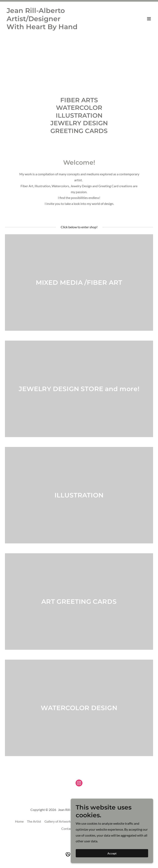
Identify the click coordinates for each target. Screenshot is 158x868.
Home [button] (19, 821)
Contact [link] (67, 828)
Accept (112, 853)
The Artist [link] (34, 821)
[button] (149, 19)
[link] (57, 28)
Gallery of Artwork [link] (58, 821)
